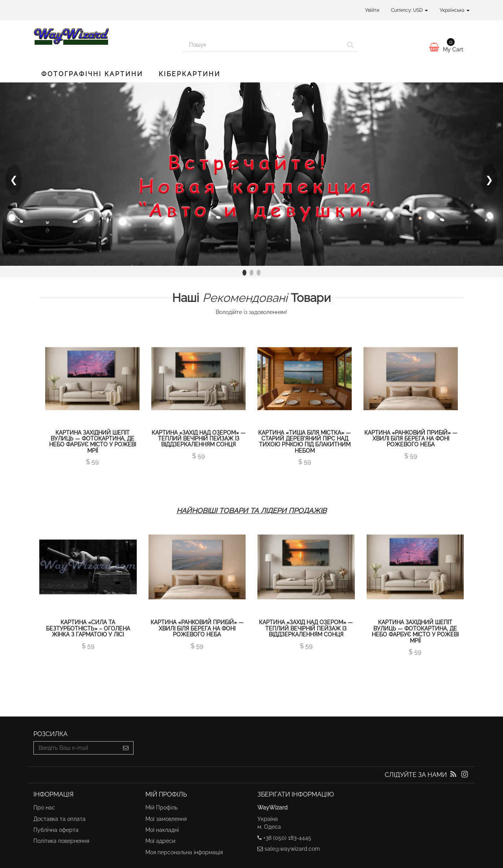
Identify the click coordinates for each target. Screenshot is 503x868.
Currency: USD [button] (409, 10)
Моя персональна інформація (184, 852)
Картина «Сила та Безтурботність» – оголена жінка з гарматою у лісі (88, 628)
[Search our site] (263, 45)
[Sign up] (126, 748)
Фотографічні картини (92, 74)
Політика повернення (61, 841)
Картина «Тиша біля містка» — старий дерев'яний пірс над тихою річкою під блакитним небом (305, 442)
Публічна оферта (56, 830)
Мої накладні (162, 830)
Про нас (44, 808)
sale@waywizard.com (292, 849)
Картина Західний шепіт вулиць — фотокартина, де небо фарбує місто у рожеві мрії (93, 442)
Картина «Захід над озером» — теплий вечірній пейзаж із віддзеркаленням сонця (199, 439)
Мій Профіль (162, 808)
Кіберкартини (190, 74)
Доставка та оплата (60, 819)
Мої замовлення (166, 819)
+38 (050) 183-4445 (287, 838)
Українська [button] (455, 10)
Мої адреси (160, 841)
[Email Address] (76, 748)
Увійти (372, 10)
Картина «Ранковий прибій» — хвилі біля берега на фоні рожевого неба (411, 439)
